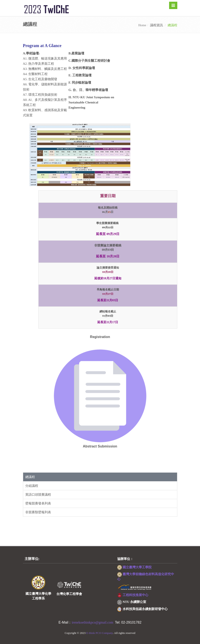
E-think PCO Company (100, 633)
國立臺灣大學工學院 (137, 567)
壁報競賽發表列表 (38, 503)
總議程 (30, 477)
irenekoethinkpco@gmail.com (93, 622)
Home (142, 25)
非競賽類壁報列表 (38, 512)
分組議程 (32, 486)
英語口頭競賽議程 (38, 495)
